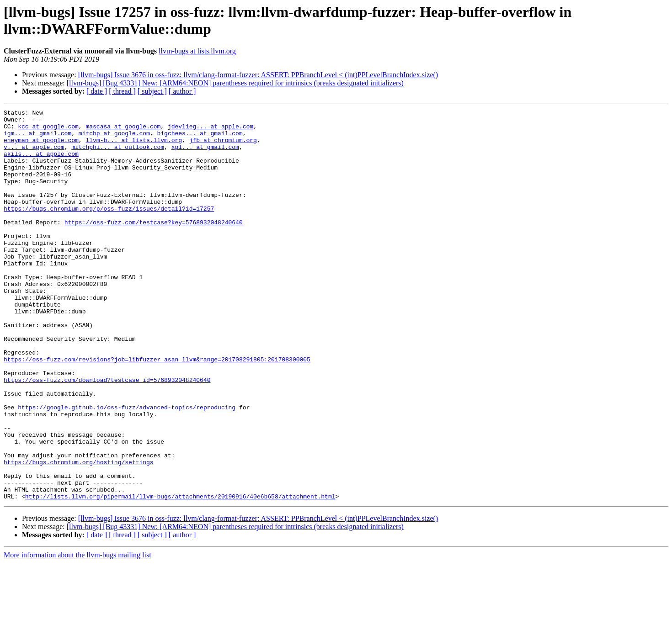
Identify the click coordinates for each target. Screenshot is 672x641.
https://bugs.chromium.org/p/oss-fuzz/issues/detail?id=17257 (109, 229)
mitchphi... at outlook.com (118, 155)
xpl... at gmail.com (205, 155)
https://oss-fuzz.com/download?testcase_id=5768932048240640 (107, 434)
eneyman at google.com (41, 147)
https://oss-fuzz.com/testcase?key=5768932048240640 (154, 245)
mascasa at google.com (123, 130)
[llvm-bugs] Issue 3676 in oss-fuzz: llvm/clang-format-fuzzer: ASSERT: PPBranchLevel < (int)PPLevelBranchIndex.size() (258, 75)
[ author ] (182, 91)
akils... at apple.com (41, 163)
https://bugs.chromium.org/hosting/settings (79, 533)
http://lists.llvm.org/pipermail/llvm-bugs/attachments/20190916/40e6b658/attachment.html (180, 574)
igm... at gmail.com (37, 138)
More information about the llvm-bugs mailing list (77, 633)
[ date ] (97, 91)
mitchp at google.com (114, 138)
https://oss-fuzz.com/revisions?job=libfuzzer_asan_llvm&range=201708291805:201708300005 (157, 410)
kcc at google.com (48, 130)
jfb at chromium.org (223, 147)
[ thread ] (122, 91)
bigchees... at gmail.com (200, 138)
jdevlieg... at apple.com (211, 130)
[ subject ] (152, 91)
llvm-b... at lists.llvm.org (134, 147)
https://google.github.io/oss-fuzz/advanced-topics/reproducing (127, 467)
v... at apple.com (34, 155)
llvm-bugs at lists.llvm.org (197, 51)
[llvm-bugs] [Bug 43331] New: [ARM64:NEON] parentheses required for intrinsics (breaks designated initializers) (235, 83)
